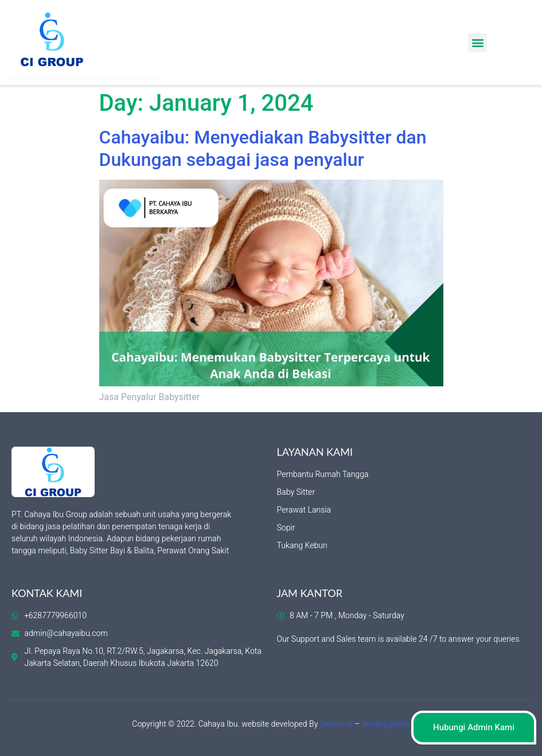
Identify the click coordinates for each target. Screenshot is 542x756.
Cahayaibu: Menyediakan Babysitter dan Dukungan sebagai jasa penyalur (263, 148)
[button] (477, 43)
